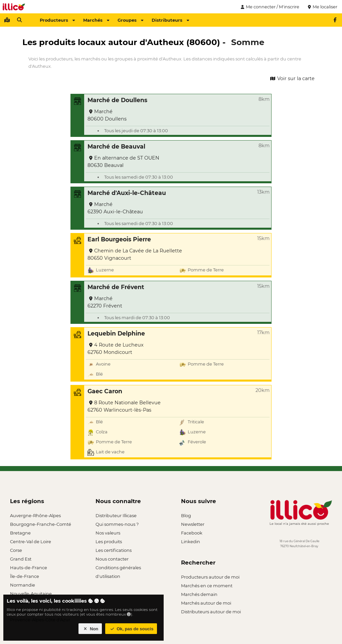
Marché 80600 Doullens (107, 115)
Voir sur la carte (292, 78)
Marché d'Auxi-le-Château (127, 193)
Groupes (130, 20)
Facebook (192, 533)
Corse (16, 550)
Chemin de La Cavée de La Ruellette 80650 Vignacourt (135, 254)
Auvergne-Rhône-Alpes (35, 515)
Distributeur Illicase (116, 515)
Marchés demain (199, 594)
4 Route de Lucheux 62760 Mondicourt (116, 349)
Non (90, 629)
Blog (186, 515)
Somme (248, 42)
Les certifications (114, 550)
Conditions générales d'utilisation (118, 568)
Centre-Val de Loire (31, 542)
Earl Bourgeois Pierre (119, 239)
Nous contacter (112, 559)
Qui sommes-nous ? (117, 524)
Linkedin (191, 542)
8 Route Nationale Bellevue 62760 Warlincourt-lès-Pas (124, 406)
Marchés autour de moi (206, 603)
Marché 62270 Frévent (105, 302)
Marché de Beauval (116, 146)
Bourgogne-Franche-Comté (41, 524)
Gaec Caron (105, 391)
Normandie (23, 585)
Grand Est (21, 559)
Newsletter (193, 524)
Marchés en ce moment (207, 586)
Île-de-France (25, 576)
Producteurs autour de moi (210, 577)
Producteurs (57, 20)
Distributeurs (170, 20)
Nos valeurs (108, 533)
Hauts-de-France (29, 568)
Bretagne (20, 533)
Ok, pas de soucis (131, 629)
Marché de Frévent (116, 287)
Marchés (96, 20)
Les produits (109, 542)
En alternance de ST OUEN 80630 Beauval (123, 162)
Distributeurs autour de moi (211, 612)
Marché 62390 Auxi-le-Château (115, 208)
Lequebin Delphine (116, 333)
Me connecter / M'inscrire (269, 7)
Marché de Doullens (117, 100)
